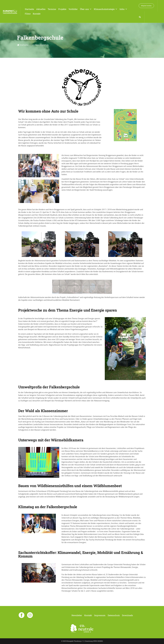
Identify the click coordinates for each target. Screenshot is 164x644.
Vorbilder (73, 9)
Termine (52, 9)
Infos (123, 9)
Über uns (86, 9)
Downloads (127, 615)
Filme (28, 14)
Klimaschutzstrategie (106, 9)
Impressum (100, 615)
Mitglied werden (146, 6)
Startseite (29, 9)
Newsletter (77, 615)
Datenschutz (114, 615)
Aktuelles (41, 9)
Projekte (62, 9)
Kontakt (37, 14)
